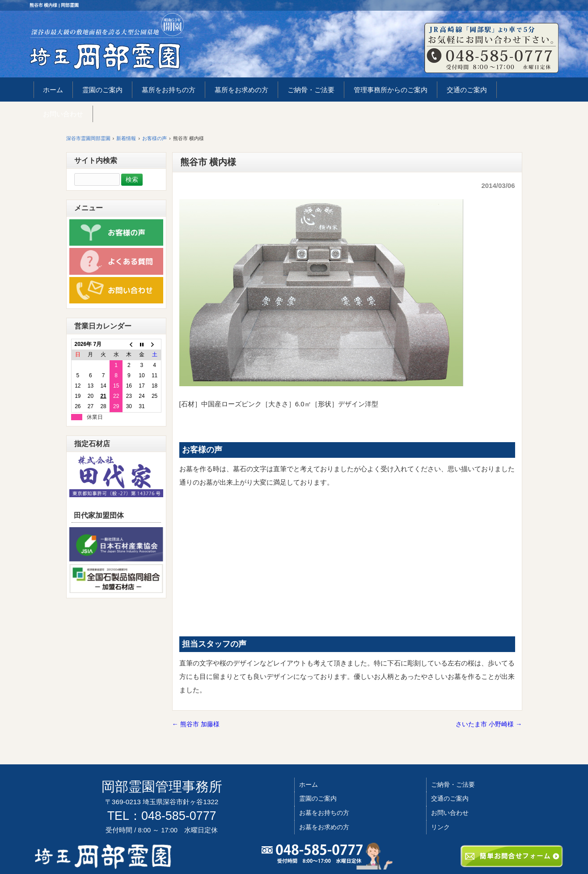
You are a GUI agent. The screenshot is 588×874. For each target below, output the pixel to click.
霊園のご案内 (318, 798)
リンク (440, 827)
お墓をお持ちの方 (324, 813)
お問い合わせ (450, 813)
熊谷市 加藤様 (196, 724)
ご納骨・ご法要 (453, 784)
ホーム (309, 784)
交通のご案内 (450, 798)
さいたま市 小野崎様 (489, 724)
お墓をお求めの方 (324, 827)
